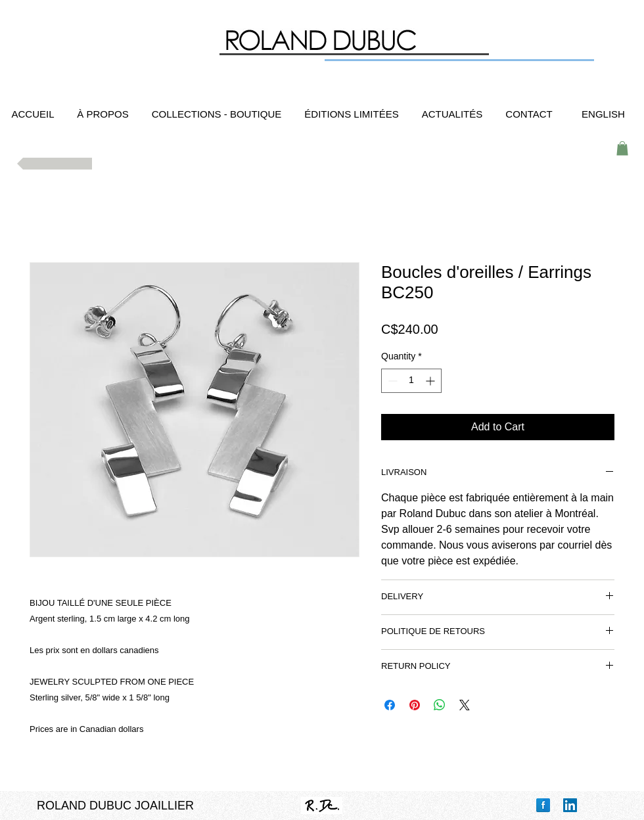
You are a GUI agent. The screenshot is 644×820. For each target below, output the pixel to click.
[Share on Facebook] (390, 705)
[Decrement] (391, 381)
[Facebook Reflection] (543, 805)
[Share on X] (465, 705)
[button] (622, 148)
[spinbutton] (411, 381)
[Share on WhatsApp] (440, 705)
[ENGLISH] (603, 114)
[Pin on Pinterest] (415, 705)
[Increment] (431, 381)
